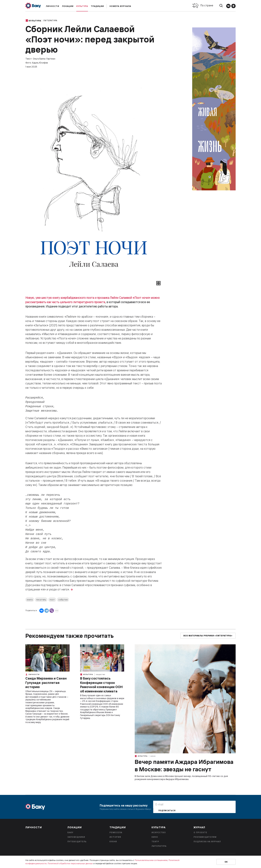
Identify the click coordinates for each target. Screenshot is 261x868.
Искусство (159, 832)
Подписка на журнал (207, 842)
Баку (70, 832)
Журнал (199, 827)
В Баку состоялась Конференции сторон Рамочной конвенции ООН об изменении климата (101, 685)
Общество (101, 674)
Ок (226, 862)
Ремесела (116, 832)
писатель (41, 600)
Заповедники (76, 837)
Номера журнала (120, 6)
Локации (68, 6)
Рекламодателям (205, 837)
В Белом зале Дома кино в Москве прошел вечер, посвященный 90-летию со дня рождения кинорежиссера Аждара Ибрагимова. (181, 778)
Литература (50, 20)
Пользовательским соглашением (151, 860)
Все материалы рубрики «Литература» (208, 636)
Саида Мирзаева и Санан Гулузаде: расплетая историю (46, 683)
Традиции (97, 6)
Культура (82, 6)
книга (30, 600)
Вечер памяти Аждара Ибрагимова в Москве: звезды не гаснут (184, 766)
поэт (52, 600)
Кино (153, 756)
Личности (52, 6)
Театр (155, 842)
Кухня (113, 842)
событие (63, 600)
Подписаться (167, 811)
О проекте (200, 832)
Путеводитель (77, 842)
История (115, 837)
